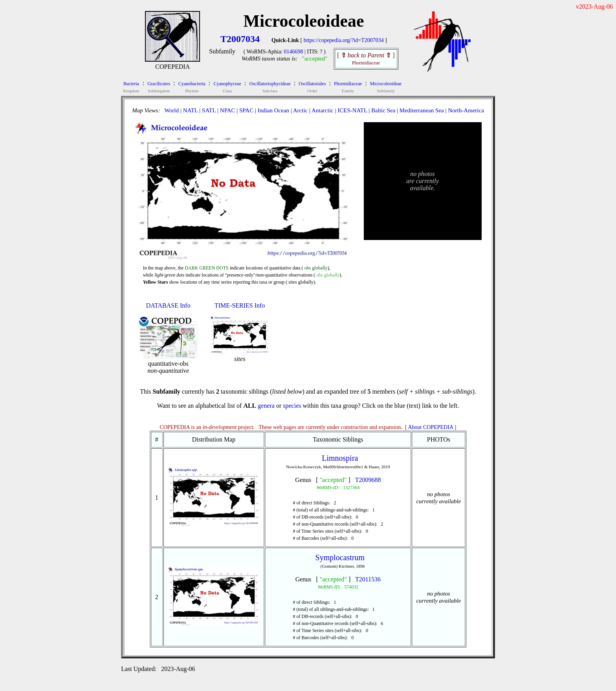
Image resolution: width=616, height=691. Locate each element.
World (171, 110)
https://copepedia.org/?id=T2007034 (344, 40)
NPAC (228, 110)
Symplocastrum (340, 557)
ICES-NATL (352, 110)
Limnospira (340, 458)
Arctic (300, 110)
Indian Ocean (273, 110)
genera (266, 406)
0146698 (294, 52)
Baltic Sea (383, 110)
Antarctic (323, 110)
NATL (191, 110)
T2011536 (368, 579)
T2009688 (368, 480)
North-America (466, 110)
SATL (209, 110)
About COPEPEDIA (431, 427)
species (292, 406)
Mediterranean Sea (422, 110)
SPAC (246, 110)
